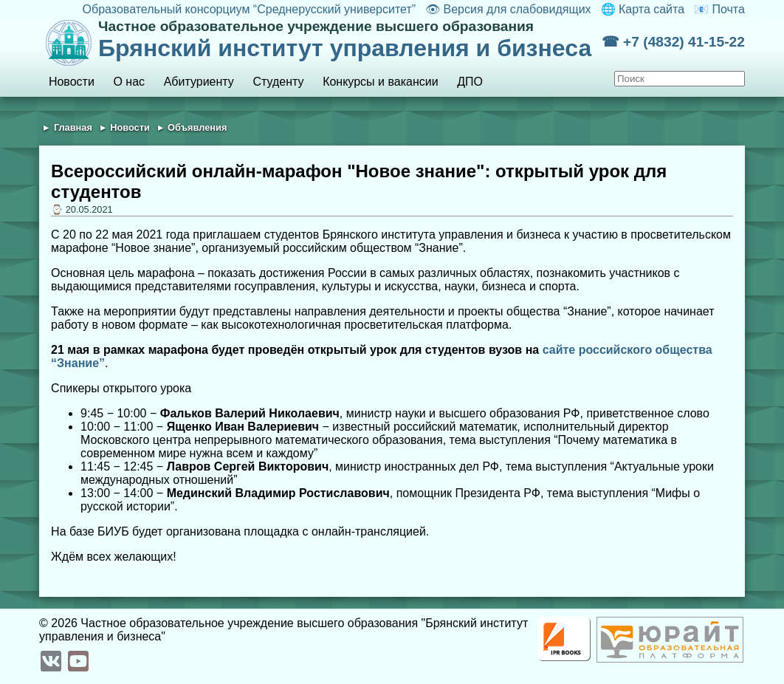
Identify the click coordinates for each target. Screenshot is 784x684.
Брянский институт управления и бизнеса (350, 40)
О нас (129, 82)
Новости (72, 82)
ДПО (470, 82)
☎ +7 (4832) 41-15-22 (673, 42)
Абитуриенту (199, 82)
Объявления (197, 127)
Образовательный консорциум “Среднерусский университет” (250, 9)
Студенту (278, 82)
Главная (73, 127)
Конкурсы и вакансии (380, 82)
